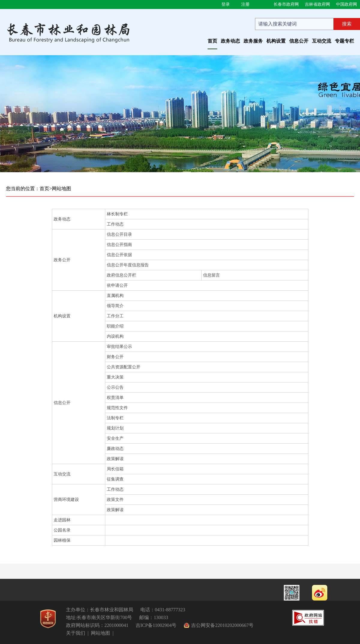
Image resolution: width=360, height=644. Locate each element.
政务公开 (62, 260)
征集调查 (115, 479)
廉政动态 (115, 449)
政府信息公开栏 (121, 275)
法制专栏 (115, 418)
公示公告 (115, 387)
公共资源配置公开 (124, 367)
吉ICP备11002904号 (156, 625)
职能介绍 (115, 326)
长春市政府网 (286, 4)
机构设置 (276, 41)
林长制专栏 (117, 214)
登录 (226, 4)
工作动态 (115, 224)
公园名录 (62, 530)
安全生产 (115, 438)
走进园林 (62, 520)
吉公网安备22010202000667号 (222, 625)
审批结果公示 (119, 347)
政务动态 (230, 41)
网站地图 (61, 189)
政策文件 (115, 500)
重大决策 (115, 377)
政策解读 (115, 459)
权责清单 (115, 398)
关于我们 (76, 633)
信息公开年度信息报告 (128, 265)
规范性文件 (117, 408)
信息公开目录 (119, 234)
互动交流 (322, 41)
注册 (245, 4)
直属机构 (115, 296)
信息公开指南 (119, 245)
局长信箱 (115, 469)
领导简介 (115, 306)
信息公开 (299, 41)
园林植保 (62, 540)
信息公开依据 (119, 255)
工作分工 (115, 316)
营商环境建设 (66, 500)
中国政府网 (346, 4)
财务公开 (115, 357)
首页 (212, 41)
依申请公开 (117, 285)
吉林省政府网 (317, 4)
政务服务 (253, 41)
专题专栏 (344, 41)
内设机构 (115, 336)
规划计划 (115, 428)
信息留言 (211, 275)
